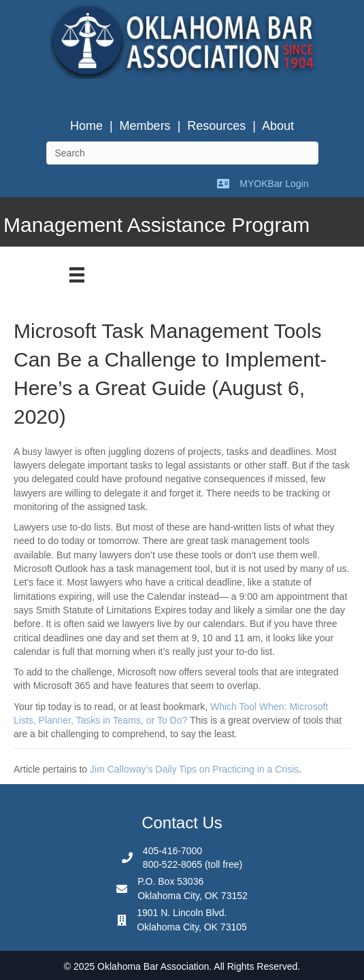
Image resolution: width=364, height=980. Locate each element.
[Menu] (77, 275)
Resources (216, 126)
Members (145, 126)
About (278, 126)
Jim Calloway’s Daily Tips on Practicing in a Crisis (194, 769)
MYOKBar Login (274, 184)
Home (86, 126)
